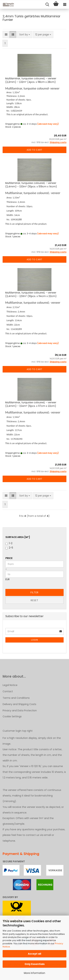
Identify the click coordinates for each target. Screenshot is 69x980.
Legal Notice (10, 685)
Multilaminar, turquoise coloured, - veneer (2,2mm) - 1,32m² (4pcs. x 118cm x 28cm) (31, 80)
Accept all (34, 954)
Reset (34, 600)
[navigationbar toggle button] (65, 5)
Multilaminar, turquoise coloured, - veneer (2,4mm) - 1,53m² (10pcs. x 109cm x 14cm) (31, 185)
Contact (8, 691)
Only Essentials (35, 964)
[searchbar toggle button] (47, 5)
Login (34, 640)
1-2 (9, 543)
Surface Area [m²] (18, 537)
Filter (34, 592)
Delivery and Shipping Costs (19, 704)
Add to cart (34, 150)
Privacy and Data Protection (20, 710)
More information (34, 973)
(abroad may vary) (48, 124)
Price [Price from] (9, 558)
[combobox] (25, 34)
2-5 (9, 548)
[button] (6, 34)
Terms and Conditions (16, 698)
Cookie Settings (12, 716)
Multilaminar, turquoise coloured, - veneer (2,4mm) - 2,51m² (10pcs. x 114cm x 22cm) (31, 294)
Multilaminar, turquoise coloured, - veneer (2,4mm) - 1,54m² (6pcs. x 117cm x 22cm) (31, 404)
